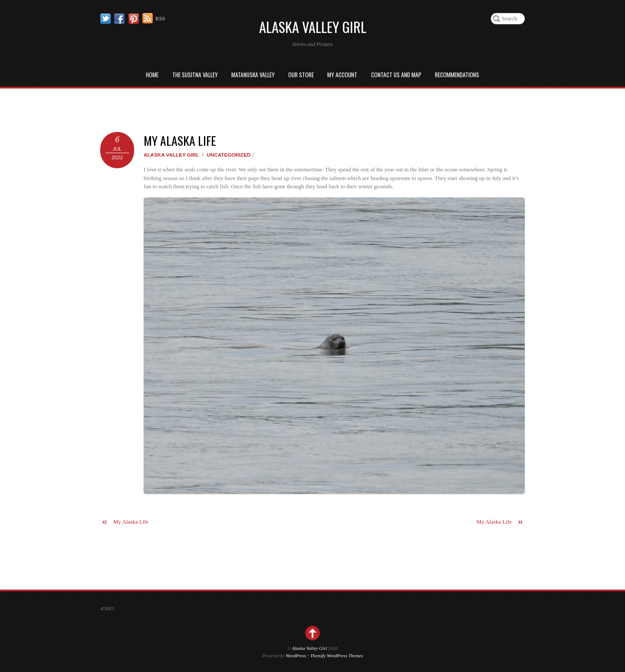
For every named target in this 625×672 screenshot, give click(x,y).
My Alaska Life (180, 140)
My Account (342, 75)
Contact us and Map (396, 75)
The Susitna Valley (195, 75)
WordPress (296, 656)
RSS (160, 18)
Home (152, 75)
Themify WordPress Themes (337, 656)
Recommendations (457, 75)
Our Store (301, 75)
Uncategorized (229, 155)
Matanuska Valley (253, 75)
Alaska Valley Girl (171, 155)
